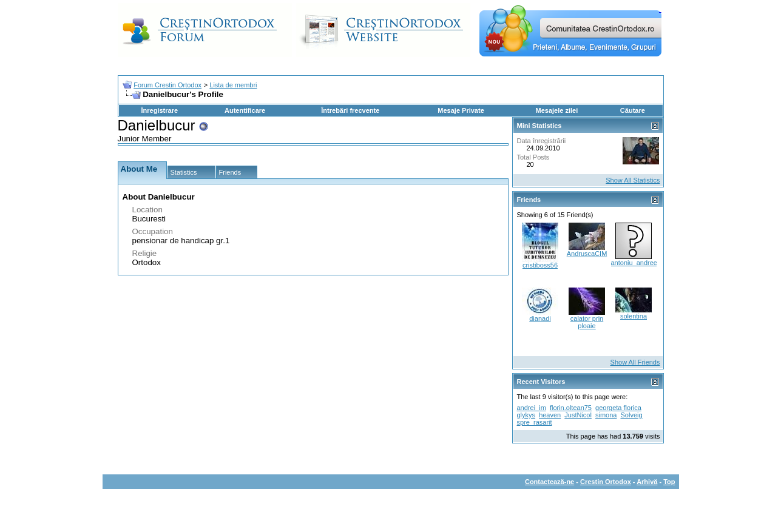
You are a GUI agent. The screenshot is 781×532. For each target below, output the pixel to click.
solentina (634, 316)
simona (606, 415)
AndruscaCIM (587, 254)
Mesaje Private (461, 110)
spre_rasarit (535, 422)
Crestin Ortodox (606, 482)
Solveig (632, 415)
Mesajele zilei (557, 110)
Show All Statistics (633, 180)
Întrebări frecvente (350, 110)
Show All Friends (635, 362)
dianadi (540, 318)
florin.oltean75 (571, 408)
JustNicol (578, 415)
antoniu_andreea (636, 263)
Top (669, 482)
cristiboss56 (540, 265)
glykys (526, 415)
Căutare (633, 110)
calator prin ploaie (587, 322)
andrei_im (532, 408)
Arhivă (647, 482)
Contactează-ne (549, 482)
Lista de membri (233, 85)
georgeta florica (618, 408)
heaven (550, 415)
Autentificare (245, 110)
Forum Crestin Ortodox (167, 85)
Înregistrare (160, 110)
